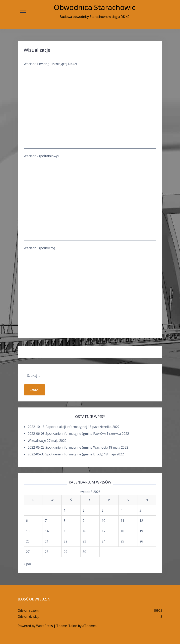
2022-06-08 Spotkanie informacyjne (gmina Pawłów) (67, 434)
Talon (73, 626)
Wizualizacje (37, 441)
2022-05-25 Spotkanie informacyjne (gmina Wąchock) (68, 447)
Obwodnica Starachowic (95, 7)
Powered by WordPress (35, 626)
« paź (28, 564)
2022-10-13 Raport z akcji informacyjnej (57, 427)
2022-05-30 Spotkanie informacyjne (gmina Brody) (65, 454)
